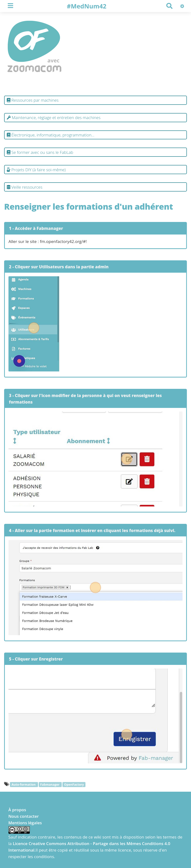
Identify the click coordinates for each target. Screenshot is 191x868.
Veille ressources (25, 187)
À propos (17, 810)
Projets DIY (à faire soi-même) (36, 170)
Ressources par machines (33, 100)
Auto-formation (24, 785)
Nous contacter (24, 816)
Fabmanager (50, 785)
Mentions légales (25, 823)
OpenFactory (74, 785)
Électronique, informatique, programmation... (51, 135)
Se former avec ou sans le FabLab (40, 152)
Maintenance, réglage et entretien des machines (54, 117)
